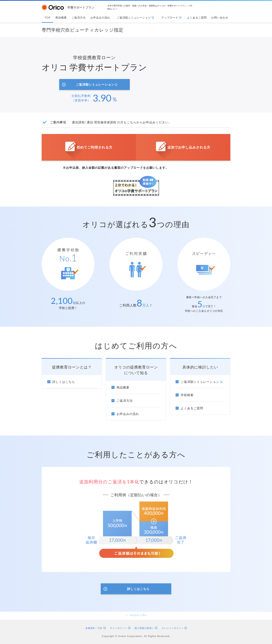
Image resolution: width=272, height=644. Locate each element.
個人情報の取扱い (146, 628)
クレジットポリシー (174, 628)
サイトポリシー (120, 628)
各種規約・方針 (96, 628)
